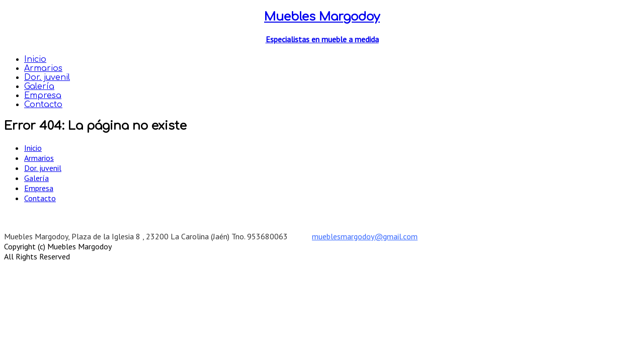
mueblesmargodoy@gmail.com (365, 236)
